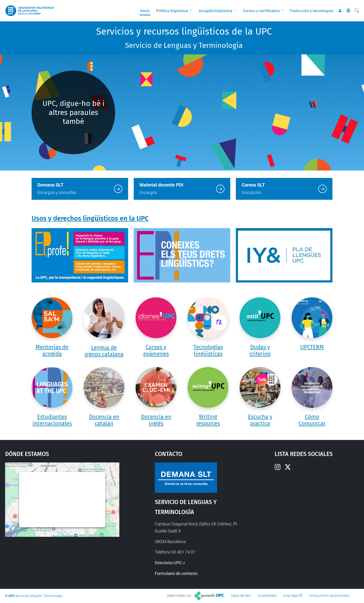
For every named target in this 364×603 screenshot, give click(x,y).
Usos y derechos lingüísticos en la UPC (90, 218)
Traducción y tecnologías (311, 11)
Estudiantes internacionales (52, 420)
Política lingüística (172, 11)
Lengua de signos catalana (104, 351)
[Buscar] (357, 11)
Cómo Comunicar (312, 420)
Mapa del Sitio (241, 596)
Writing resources (208, 420)
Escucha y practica (260, 420)
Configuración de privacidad (329, 596)
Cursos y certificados (261, 11)
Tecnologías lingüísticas (208, 350)
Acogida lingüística (215, 11)
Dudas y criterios (260, 350)
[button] (192, 11)
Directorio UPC (168, 563)
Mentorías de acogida (52, 350)
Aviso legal (291, 596)
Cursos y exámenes (156, 350)
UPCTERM (312, 347)
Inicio (145, 11)
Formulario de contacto (176, 573)
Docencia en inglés (156, 420)
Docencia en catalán (104, 420)
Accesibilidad (267, 596)
